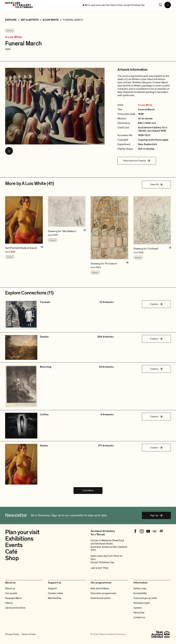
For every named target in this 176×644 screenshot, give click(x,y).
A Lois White (14, 37)
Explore (156, 304)
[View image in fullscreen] (9, 151)
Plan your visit (22, 532)
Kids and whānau (100, 588)
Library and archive (15, 608)
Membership (55, 598)
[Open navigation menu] (168, 5)
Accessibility (140, 593)
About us (10, 588)
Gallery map (140, 588)
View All (156, 184)
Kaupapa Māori (13, 598)
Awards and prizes (101, 598)
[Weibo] (161, 531)
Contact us (139, 617)
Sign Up (156, 515)
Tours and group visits (145, 598)
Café (11, 552)
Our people (11, 593)
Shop (12, 558)
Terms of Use (29, 634)
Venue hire (139, 613)
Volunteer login (141, 603)
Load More (88, 490)
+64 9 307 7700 (100, 568)
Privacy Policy (12, 634)
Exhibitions (19, 539)
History (9, 603)
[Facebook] (135, 531)
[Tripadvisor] (155, 531)
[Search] (161, 5)
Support (52, 588)
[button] (24, 235)
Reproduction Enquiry (137, 161)
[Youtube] (148, 531)
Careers (138, 608)
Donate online (56, 593)
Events (14, 545)
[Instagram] (142, 531)
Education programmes (103, 593)
